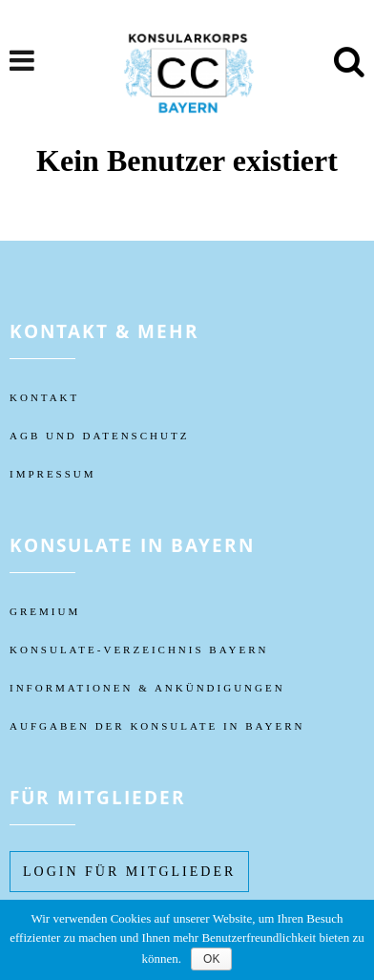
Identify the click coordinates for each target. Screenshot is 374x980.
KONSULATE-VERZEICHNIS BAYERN (139, 650)
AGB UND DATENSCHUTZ (99, 436)
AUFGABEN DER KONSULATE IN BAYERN (157, 726)
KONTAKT (44, 397)
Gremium (45, 611)
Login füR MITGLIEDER (129, 872)
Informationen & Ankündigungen (147, 688)
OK (211, 959)
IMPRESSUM (53, 474)
